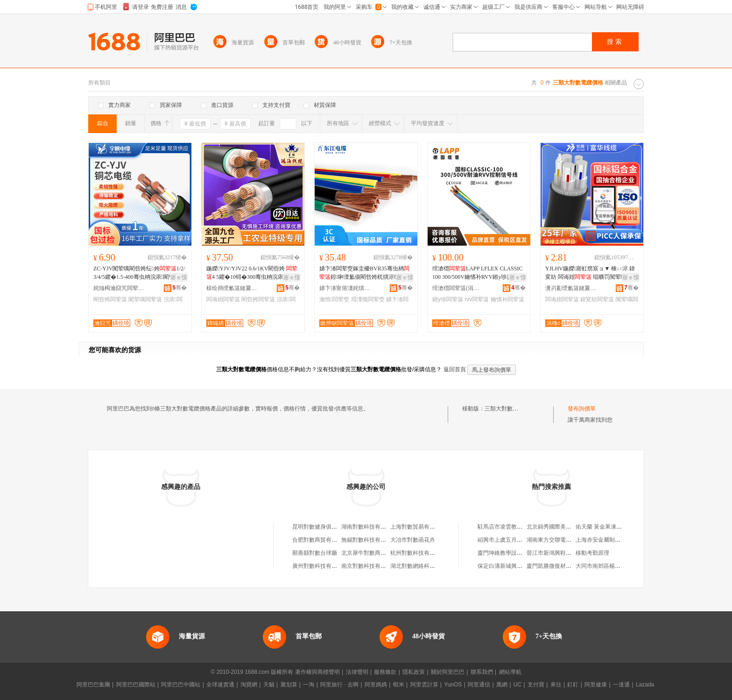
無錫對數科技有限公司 (369, 540)
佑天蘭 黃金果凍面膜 (602, 527)
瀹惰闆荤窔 (334, 299)
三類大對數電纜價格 (510, 409)
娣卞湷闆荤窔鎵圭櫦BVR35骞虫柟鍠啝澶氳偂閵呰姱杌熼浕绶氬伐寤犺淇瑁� (365, 273)
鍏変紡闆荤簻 (597, 299)
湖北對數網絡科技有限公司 (424, 566)
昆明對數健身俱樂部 (317, 527)
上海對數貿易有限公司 (418, 527)
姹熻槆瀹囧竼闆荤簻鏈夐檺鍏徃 (119, 288)
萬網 (502, 685)
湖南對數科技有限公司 (369, 527)
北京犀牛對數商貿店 (366, 553)
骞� (179, 288)
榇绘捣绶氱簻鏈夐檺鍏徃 (232, 288)
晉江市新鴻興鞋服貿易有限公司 (566, 553)
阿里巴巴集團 (93, 685)
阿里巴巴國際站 (136, 685)
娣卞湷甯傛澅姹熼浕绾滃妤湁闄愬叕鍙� (345, 288)
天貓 (269, 685)
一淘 (309, 685)
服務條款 (385, 672)
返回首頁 (455, 369)
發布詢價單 (582, 409)
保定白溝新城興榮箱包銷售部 (514, 566)
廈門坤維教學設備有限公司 (511, 553)
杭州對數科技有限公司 (418, 553)
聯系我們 (482, 672)
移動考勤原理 (592, 553)
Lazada (645, 685)
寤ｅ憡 (179, 277)
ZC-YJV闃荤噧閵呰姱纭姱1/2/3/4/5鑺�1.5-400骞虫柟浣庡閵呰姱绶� (140, 273)
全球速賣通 (220, 685)
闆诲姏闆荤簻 (223, 299)
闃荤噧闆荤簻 (145, 299)
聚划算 (289, 685)
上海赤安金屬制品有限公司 (609, 540)
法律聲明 (357, 672)
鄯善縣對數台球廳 (315, 553)
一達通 (621, 685)
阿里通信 (479, 685)
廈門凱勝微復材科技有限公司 (563, 566)
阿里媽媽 (376, 685)
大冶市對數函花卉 (413, 540)
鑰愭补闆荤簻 (507, 299)
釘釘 (573, 685)
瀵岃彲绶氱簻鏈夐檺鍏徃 (571, 288)
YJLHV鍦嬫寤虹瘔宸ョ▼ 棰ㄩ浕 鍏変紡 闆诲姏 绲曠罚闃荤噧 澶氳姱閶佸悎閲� (590, 273)
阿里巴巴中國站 (181, 685)
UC (517, 685)
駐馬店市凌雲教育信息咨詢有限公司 (522, 527)
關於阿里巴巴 (448, 672)
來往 (556, 685)
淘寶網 (249, 685)
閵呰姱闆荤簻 (110, 299)
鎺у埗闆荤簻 (448, 299)
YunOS (453, 685)
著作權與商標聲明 (317, 672)
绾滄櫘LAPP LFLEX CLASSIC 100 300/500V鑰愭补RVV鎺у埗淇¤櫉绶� (478, 273)
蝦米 (399, 685)
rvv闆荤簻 (477, 299)
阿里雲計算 (424, 685)
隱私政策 (414, 672)
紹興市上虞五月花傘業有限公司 (517, 540)
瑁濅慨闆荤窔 (368, 299)
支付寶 (536, 685)
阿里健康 (596, 685)
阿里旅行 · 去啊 (339, 685)
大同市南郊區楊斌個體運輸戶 (612, 566)
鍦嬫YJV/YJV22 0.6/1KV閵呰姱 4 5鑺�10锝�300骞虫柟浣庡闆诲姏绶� (252, 273)
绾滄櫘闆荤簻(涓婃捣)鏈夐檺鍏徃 (458, 288)
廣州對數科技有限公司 (320, 566)
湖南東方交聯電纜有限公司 (560, 540)
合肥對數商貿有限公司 (320, 540)
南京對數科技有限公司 (369, 566)
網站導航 (510, 672)
